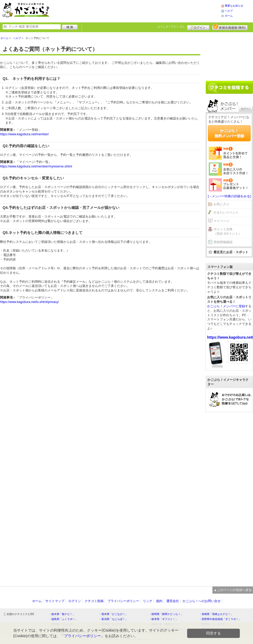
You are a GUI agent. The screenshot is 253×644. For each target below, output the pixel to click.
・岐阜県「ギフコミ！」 (163, 619)
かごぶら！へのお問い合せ (202, 601)
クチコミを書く (229, 87)
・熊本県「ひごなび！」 (113, 614)
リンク (148, 601)
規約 (159, 601)
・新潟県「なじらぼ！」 (113, 619)
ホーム (229, 16)
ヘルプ (229, 11)
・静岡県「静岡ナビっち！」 (166, 614)
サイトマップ (55, 601)
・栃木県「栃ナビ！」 (62, 614)
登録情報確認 (223, 242)
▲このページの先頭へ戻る (233, 590)
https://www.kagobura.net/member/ (24, 134)
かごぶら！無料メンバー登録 (229, 133)
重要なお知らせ (234, 6)
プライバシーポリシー (123, 601)
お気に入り (221, 204)
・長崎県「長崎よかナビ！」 (216, 614)
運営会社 (173, 601)
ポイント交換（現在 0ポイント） (227, 231)
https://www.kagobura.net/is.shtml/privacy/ (29, 302)
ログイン (198, 27)
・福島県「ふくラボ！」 (63, 619)
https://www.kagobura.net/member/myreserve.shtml (36, 166)
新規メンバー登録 (230, 27)
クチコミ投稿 (94, 601)
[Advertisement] (141, 11)
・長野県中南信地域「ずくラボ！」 (220, 619)
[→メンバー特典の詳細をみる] (229, 196)
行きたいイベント (226, 213)
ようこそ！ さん (171, 27)
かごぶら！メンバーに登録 (226, 306)
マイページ (221, 221)
